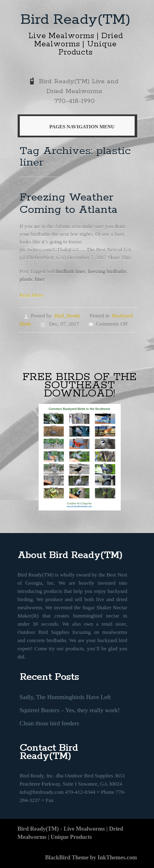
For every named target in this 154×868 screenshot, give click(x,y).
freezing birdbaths (107, 271)
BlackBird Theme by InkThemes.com (91, 858)
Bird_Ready (67, 316)
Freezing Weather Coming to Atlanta (69, 204)
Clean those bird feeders (49, 723)
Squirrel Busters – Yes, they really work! (70, 710)
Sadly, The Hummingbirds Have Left (65, 697)
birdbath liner (71, 271)
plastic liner (32, 279)
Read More (32, 295)
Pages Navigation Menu (76, 127)
